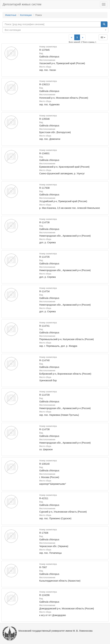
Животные (11, 15)
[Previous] (72, 37)
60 (103, 37)
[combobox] (55, 30)
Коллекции (26, 15)
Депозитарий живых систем (22, 4)
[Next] (83, 37)
